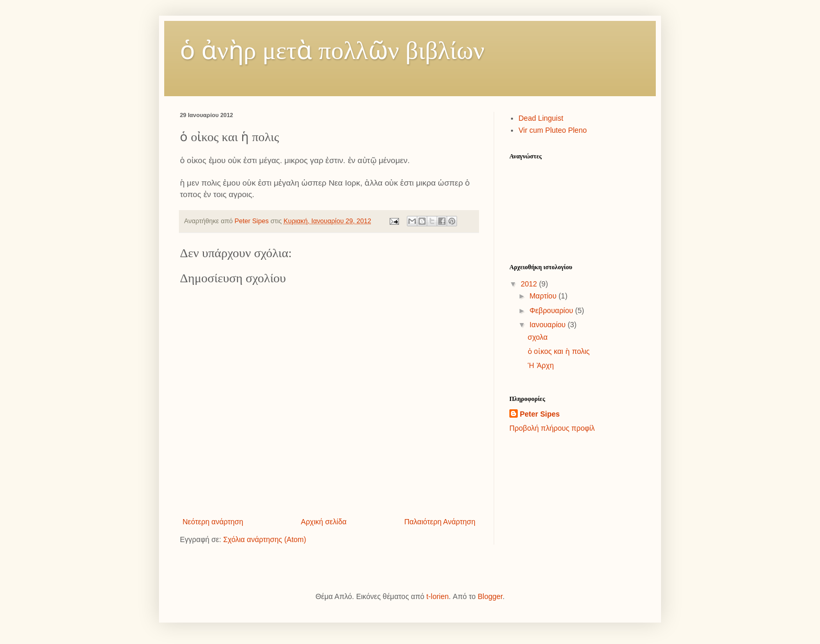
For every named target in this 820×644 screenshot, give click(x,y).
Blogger (490, 596)
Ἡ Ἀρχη (541, 365)
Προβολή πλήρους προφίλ (552, 428)
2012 (530, 284)
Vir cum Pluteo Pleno (553, 130)
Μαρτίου (544, 296)
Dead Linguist (541, 118)
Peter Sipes (540, 414)
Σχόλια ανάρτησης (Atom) (265, 539)
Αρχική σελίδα (323, 522)
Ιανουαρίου (548, 325)
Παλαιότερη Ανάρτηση (440, 522)
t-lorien (437, 596)
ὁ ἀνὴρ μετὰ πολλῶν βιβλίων (332, 50)
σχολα (538, 337)
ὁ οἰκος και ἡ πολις (559, 351)
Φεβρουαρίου (552, 310)
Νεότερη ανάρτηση (213, 522)
